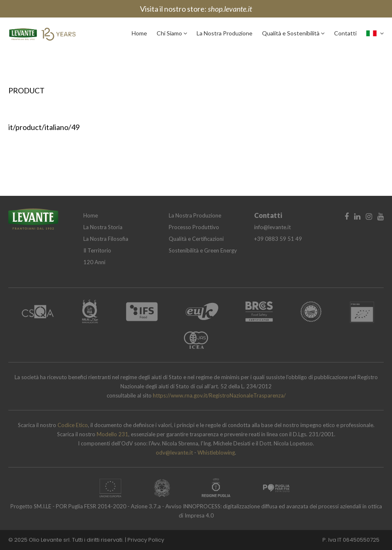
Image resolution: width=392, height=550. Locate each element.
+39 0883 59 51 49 (278, 239)
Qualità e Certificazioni (196, 239)
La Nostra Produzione (225, 33)
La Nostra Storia (103, 227)
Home (139, 33)
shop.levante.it (230, 9)
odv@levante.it (175, 452)
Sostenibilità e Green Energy (203, 250)
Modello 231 (112, 434)
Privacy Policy (146, 540)
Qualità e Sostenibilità (293, 33)
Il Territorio (97, 250)
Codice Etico (73, 425)
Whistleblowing (216, 452)
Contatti (345, 33)
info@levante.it (272, 227)
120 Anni (94, 262)
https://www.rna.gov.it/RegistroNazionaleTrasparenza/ (219, 395)
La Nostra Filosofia (106, 239)
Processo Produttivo (194, 227)
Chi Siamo (172, 33)
